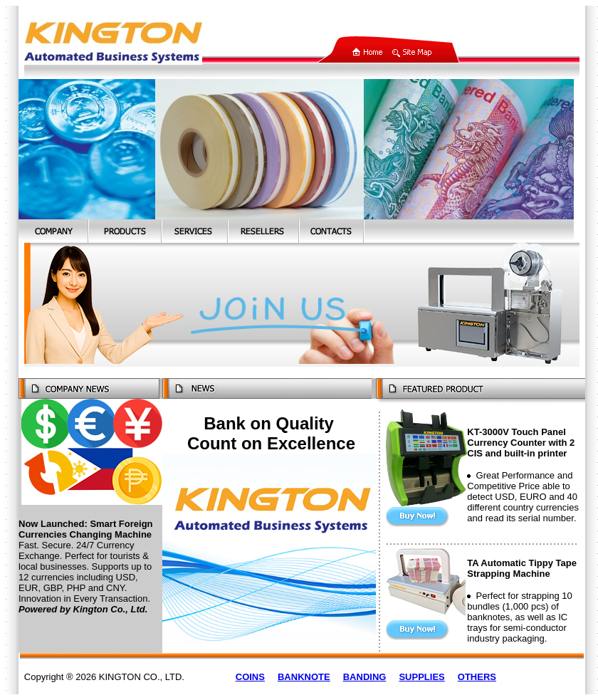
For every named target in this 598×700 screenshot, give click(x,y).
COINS (250, 677)
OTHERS (477, 677)
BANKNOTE (304, 677)
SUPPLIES (421, 677)
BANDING (365, 677)
